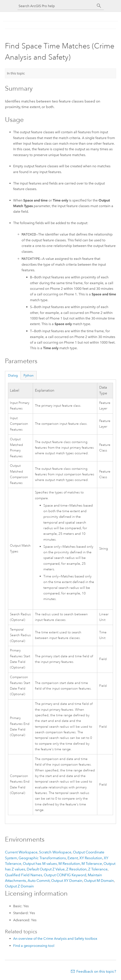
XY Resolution (91, 858)
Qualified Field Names (24, 875)
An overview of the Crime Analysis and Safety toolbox (55, 939)
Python (29, 375)
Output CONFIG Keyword (65, 875)
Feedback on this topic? (96, 971)
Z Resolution (76, 869)
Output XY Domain (67, 881)
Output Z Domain (19, 886)
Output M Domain (99, 881)
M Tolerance (92, 864)
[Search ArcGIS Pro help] (56, 6)
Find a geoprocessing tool (34, 946)
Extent (73, 858)
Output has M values (40, 864)
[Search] (99, 6)
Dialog (13, 375)
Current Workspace (21, 852)
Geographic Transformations (42, 858)
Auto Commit (39, 881)
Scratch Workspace (55, 852)
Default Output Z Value (46, 869)
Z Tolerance (98, 869)
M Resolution (69, 864)
